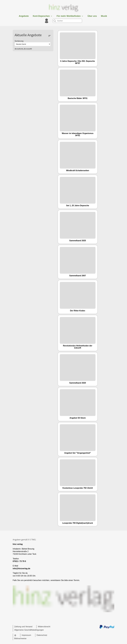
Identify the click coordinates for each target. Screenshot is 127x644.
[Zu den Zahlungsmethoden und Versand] (107, 628)
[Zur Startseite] (63, 12)
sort (50, 36)
